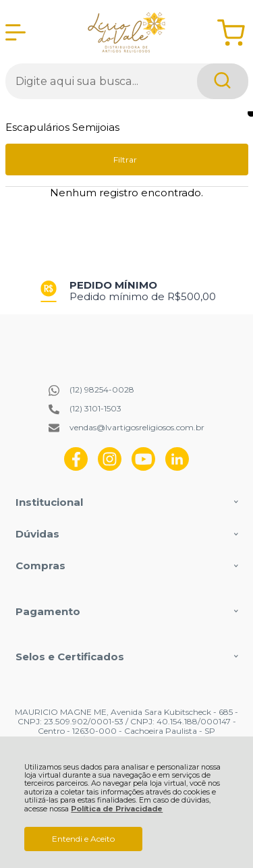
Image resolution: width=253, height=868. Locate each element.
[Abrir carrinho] (231, 33)
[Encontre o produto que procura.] (223, 81)
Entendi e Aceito (83, 839)
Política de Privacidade (117, 809)
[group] (127, 291)
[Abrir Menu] (16, 32)
